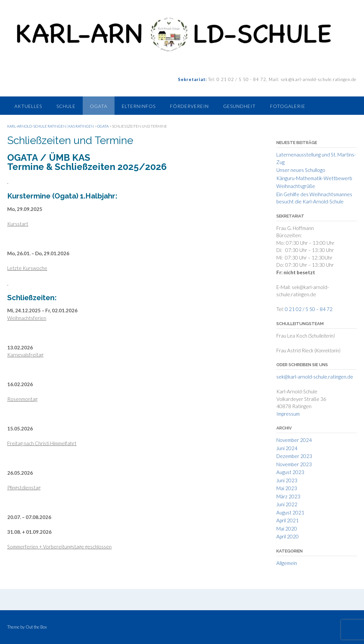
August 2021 (290, 512)
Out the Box (36, 627)
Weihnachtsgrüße (296, 186)
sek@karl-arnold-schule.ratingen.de (315, 377)
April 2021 (288, 520)
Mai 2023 (287, 488)
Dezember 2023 (294, 456)
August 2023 (290, 472)
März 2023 (288, 496)
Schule (66, 106)
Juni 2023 (287, 480)
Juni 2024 (287, 448)
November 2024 (294, 440)
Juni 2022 (287, 504)
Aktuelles (28, 106)
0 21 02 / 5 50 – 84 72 (309, 309)
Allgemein (287, 563)
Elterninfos (139, 106)
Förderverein (189, 106)
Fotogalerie (288, 106)
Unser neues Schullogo (301, 170)
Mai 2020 (287, 529)
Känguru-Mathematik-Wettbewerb (314, 178)
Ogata (99, 106)
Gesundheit (239, 106)
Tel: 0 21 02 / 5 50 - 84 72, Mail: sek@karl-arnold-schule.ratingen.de (282, 79)
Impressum (288, 414)
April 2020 (288, 536)
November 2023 (294, 464)
